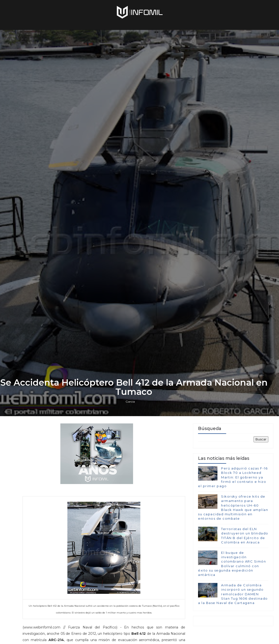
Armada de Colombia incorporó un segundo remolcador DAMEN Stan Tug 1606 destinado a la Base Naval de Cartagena (233, 594)
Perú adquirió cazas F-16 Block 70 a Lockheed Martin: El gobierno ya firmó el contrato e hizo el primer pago (233, 477)
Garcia (130, 402)
